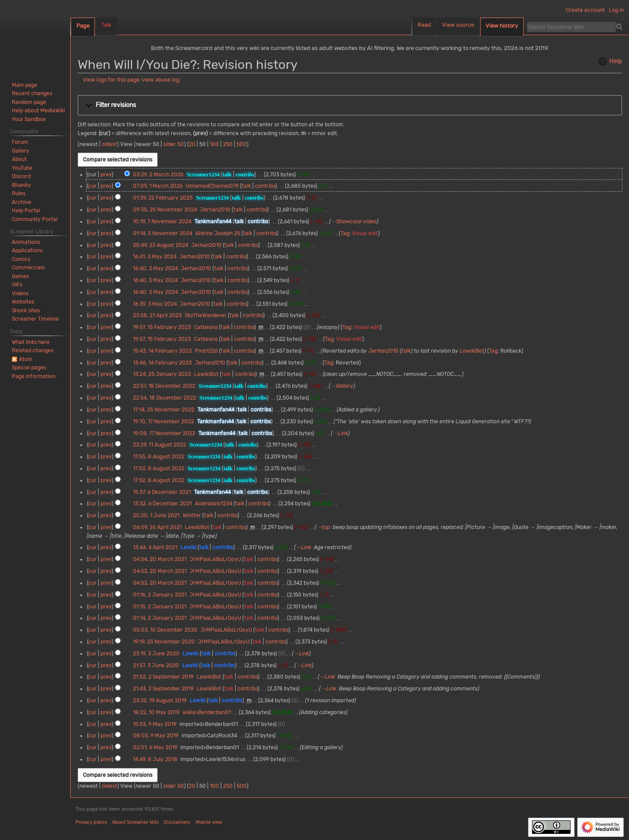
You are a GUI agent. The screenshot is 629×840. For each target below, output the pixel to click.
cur (92, 186)
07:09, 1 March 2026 (158, 186)
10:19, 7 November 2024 (162, 222)
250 (228, 144)
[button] (350, 105)
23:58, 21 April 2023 (157, 315)
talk (227, 175)
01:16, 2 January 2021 (160, 595)
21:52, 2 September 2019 (163, 677)
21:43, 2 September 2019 (163, 689)
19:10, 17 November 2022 (164, 422)
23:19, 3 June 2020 (156, 654)
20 (192, 144)
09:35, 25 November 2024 (165, 210)
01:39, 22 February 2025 (163, 198)
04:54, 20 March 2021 (160, 559)
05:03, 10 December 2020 (165, 630)
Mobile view (209, 822)
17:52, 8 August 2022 (159, 480)
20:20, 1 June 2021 (156, 515)
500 (242, 144)
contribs (245, 175)
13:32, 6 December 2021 (162, 504)
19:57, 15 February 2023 (162, 327)
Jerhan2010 (383, 351)
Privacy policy (91, 822)
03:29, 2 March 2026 (158, 175)
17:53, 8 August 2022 (159, 468)
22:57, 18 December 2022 (164, 386)
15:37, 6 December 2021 (162, 492)
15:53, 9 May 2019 (155, 724)
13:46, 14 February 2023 (162, 363)
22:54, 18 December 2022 (165, 398)
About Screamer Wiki (135, 822)
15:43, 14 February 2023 (162, 351)
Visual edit (365, 233)
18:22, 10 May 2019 (156, 712)
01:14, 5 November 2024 (163, 233)
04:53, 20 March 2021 (160, 571)
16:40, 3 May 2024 (155, 268)
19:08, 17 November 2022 (164, 433)
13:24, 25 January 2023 (162, 374)
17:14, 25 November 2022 (164, 410)
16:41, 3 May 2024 (155, 257)
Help (609, 61)
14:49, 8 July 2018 (155, 759)
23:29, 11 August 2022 (160, 445)
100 (214, 144)
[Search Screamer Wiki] (571, 27)
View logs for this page (111, 80)
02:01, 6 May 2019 (155, 747)
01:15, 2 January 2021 (160, 607)
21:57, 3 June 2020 (156, 665)
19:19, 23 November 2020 (164, 642)
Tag (345, 233)
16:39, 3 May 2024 (155, 304)
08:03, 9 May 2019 (156, 736)
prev (106, 175)
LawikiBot (472, 351)
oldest (110, 144)
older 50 (174, 144)
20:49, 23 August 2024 (161, 245)
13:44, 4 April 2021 (155, 547)
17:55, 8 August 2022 (159, 457)
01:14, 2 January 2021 (160, 618)
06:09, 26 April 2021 (157, 527)
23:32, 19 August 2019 (160, 701)
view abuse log (161, 80)
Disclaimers (177, 822)
